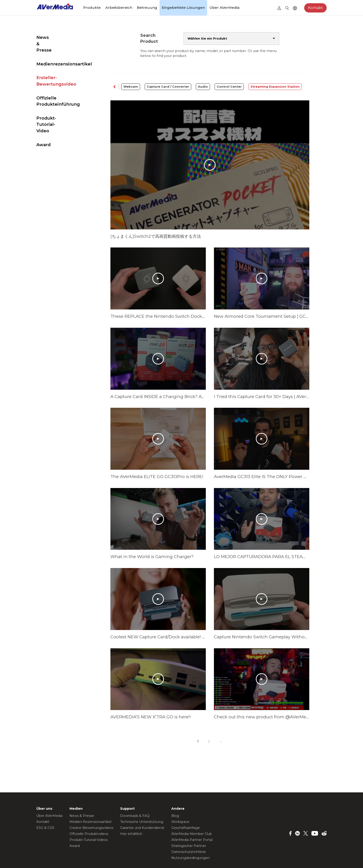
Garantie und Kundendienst (142, 801)
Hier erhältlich (131, 807)
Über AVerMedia (224, 8)
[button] (126, 87)
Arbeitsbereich (119, 8)
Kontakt (315, 8)
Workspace (180, 795)
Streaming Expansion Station (276, 87)
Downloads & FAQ (135, 789)
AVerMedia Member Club (192, 807)
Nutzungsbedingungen (190, 831)
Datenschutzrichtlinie (189, 825)
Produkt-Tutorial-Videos (89, 813)
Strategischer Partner (189, 819)
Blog (175, 789)
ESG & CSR (45, 801)
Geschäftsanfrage (186, 801)
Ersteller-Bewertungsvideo (56, 68)
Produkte (92, 8)
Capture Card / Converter (169, 87)
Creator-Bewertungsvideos (91, 801)
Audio (204, 87)
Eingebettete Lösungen (183, 8)
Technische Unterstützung (142, 795)
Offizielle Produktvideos (89, 807)
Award (44, 119)
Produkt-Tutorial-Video (62, 105)
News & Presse (53, 37)
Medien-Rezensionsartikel (90, 795)
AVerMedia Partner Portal (192, 813)
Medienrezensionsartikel (64, 51)
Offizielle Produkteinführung (58, 88)
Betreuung (147, 8)
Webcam (132, 87)
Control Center (230, 87)
